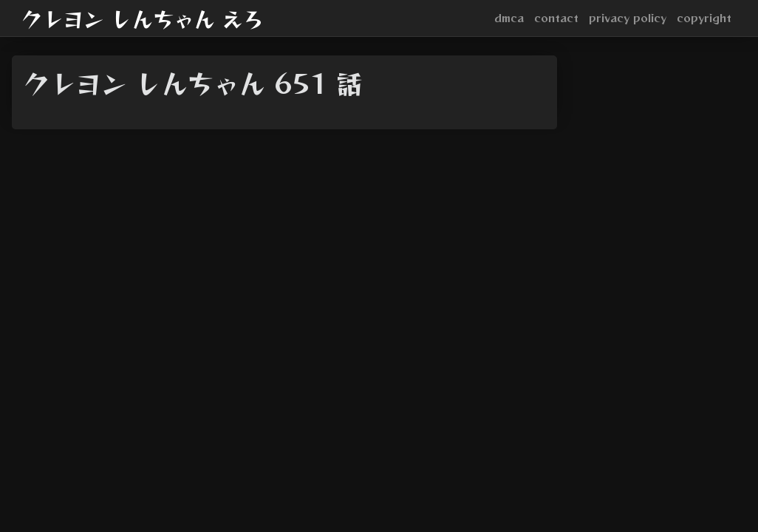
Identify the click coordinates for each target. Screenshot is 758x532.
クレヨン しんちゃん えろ (143, 18)
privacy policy (628, 18)
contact (556, 18)
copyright (704, 18)
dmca (509, 18)
